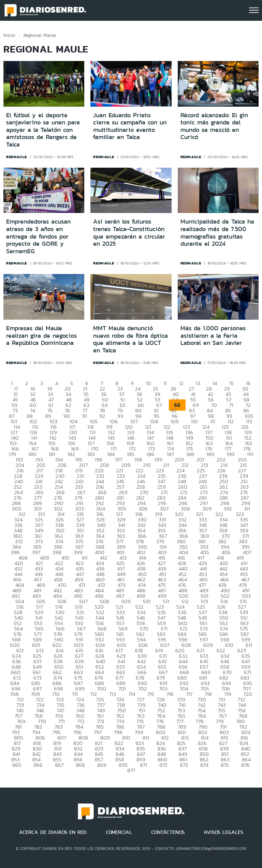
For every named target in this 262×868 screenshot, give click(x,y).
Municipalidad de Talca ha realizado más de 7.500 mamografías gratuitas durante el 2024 (217, 233)
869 (102, 765)
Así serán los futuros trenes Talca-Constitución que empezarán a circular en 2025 (129, 233)
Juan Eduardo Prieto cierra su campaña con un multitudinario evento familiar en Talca (130, 126)
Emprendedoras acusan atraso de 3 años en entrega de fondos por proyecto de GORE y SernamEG (38, 236)
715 (151, 694)
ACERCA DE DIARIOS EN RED (53, 832)
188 (190, 454)
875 (225, 765)
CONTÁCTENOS (168, 832)
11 (165, 383)
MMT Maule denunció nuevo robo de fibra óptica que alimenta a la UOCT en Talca (130, 339)
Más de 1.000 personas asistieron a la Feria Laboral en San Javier (213, 336)
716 (170, 694)
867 (59, 765)
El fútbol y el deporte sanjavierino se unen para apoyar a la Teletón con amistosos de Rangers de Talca (43, 130)
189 (210, 454)
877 (131, 770)
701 (122, 689)
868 (80, 765)
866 (38, 765)
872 (163, 765)
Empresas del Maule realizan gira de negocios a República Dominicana (41, 336)
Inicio (9, 35)
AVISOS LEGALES (223, 832)
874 (204, 765)
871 (143, 765)
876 (245, 765)
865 (17, 765)
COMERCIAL (119, 832)
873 (184, 765)
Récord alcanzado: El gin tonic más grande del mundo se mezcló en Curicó (214, 126)
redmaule (17, 157)
